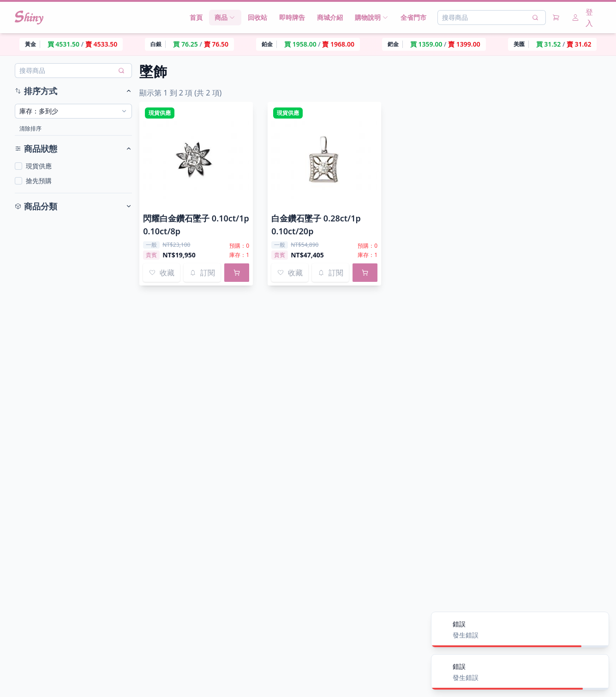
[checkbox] (18, 166)
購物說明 (372, 17)
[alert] (520, 630)
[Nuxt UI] (29, 18)
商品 (225, 17)
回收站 (257, 17)
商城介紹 (330, 17)
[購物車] (556, 18)
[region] (308, 44)
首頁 (196, 17)
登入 (582, 18)
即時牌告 (292, 17)
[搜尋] (535, 18)
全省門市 (413, 17)
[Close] (597, 624)
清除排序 (30, 128)
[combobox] (73, 111)
